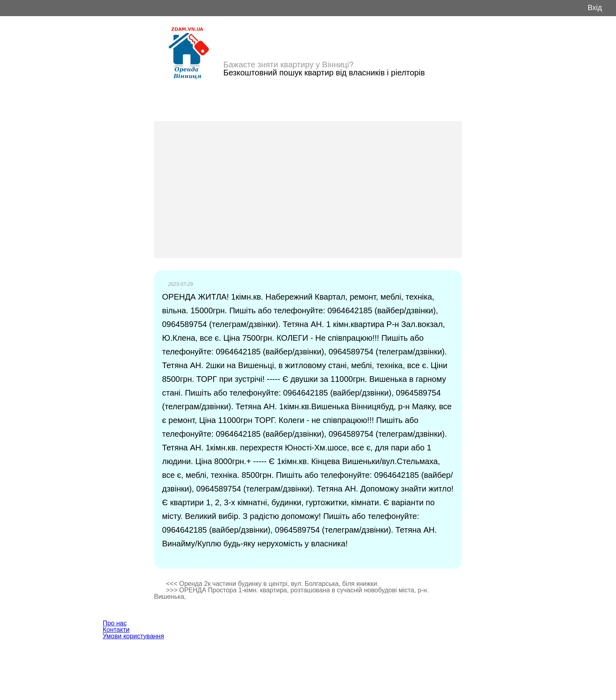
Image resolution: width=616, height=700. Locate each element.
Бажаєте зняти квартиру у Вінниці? (288, 65)
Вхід (595, 8)
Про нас (115, 623)
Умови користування (133, 636)
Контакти (116, 630)
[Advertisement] (308, 190)
